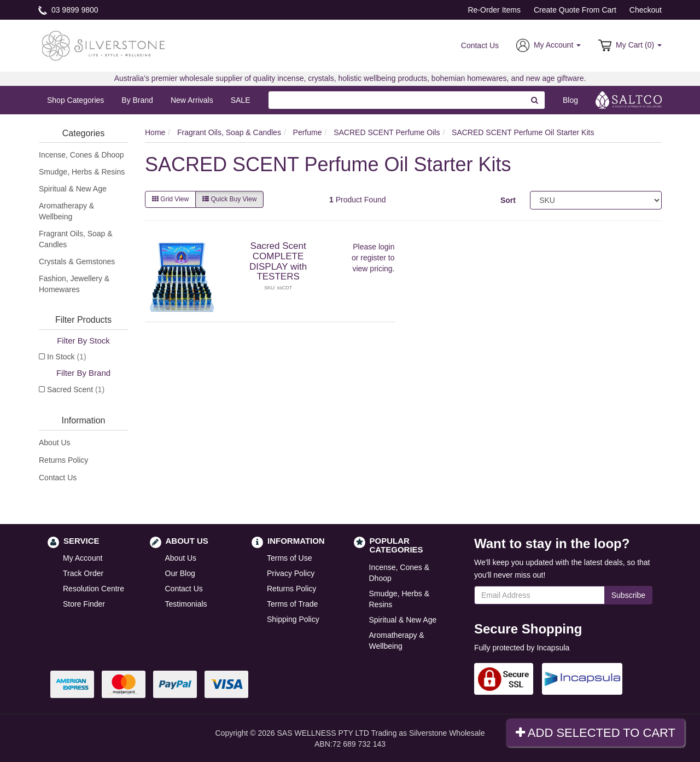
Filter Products (83, 320)
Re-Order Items (494, 10)
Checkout (646, 10)
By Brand (137, 100)
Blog (570, 100)
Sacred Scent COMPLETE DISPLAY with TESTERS (278, 261)
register (373, 258)
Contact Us (480, 45)
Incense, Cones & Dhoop (81, 155)
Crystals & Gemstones (77, 261)
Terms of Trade (292, 604)
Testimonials (186, 604)
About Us (55, 443)
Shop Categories (75, 100)
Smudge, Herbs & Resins (82, 172)
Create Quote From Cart (575, 10)
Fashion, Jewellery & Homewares (74, 284)
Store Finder (84, 604)
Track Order (83, 573)
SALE (241, 100)
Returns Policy (63, 460)
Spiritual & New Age (73, 189)
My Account (83, 558)
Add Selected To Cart (596, 733)
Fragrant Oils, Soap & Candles (76, 239)
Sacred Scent (76, 389)
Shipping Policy (293, 619)
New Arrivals (192, 100)
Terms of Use (289, 558)
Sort (508, 200)
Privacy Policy (291, 573)
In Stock (67, 357)
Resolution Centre (94, 589)
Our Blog (180, 573)
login (387, 247)
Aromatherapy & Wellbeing (66, 211)
